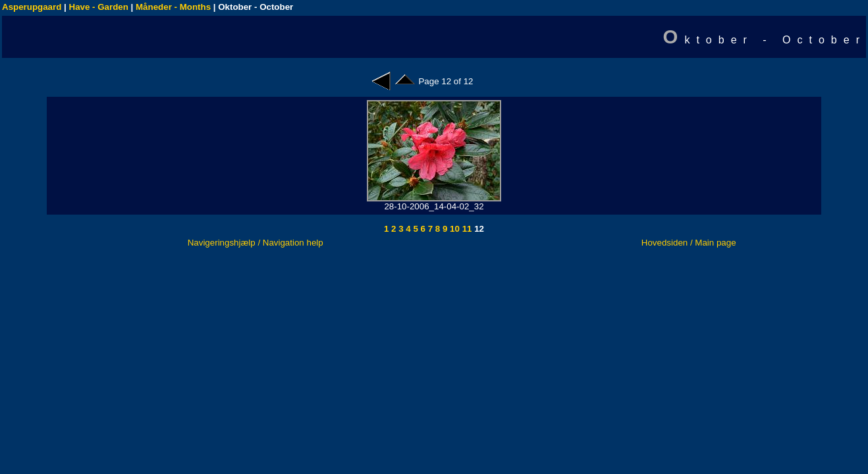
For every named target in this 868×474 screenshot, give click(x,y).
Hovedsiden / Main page (689, 243)
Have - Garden (99, 7)
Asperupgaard (32, 7)
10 (453, 229)
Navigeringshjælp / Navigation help (256, 243)
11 (466, 229)
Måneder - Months (173, 7)
